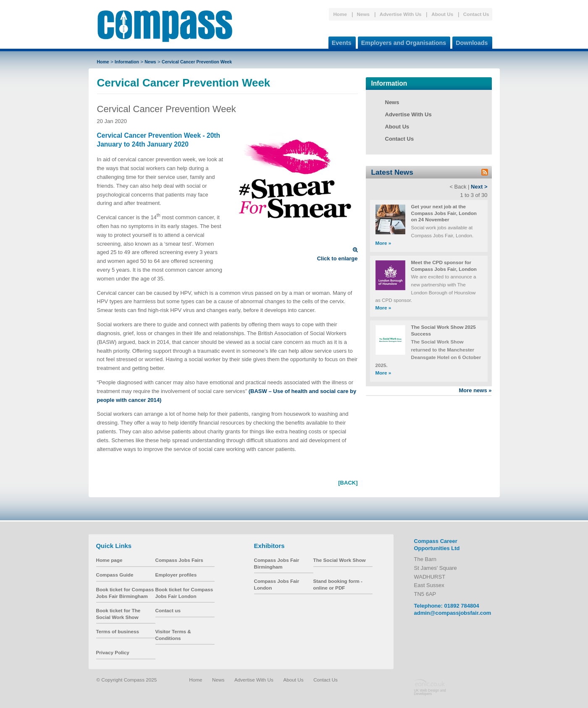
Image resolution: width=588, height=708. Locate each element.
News (364, 14)
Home (340, 14)
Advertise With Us (401, 14)
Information (127, 62)
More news (475, 390)
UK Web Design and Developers (430, 692)
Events (340, 41)
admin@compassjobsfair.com (453, 613)
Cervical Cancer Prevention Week (197, 62)
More (383, 243)
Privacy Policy (113, 652)
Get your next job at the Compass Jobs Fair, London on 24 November (444, 213)
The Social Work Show (340, 560)
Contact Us (476, 14)
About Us (442, 14)
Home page (109, 560)
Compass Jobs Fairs (179, 560)
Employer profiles (176, 575)
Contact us (168, 610)
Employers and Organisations (402, 41)
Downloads (470, 41)
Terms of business (118, 631)
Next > (479, 187)
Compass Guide (115, 575)
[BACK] (348, 483)
